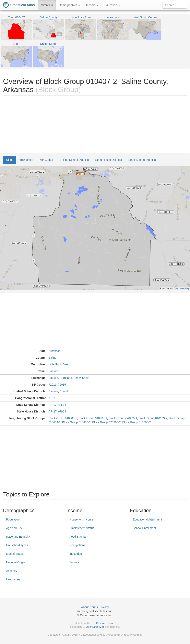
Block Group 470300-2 (106, 422)
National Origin (16, 562)
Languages (13, 579)
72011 (53, 385)
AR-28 (62, 411)
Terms (94, 607)
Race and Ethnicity (18, 537)
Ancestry (12, 571)
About (85, 607)
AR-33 (62, 405)
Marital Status (15, 554)
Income (92, 5)
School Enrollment (144, 528)
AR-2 (52, 398)
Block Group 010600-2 (136, 422)
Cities (10, 160)
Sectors (74, 562)
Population (13, 519)
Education (112, 5)
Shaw (77, 378)
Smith (86, 378)
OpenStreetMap (95, 627)
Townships (26, 160)
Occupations (77, 545)
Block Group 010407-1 (93, 418)
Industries (76, 554)
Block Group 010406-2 (76, 422)
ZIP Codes (46, 160)
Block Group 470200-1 (123, 418)
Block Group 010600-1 (63, 418)
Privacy (104, 607)
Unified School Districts (74, 160)
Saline (53, 358)
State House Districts (109, 160)
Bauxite (53, 371)
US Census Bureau (103, 623)
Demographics (69, 5)
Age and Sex (14, 528)
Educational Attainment (147, 519)
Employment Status (82, 528)
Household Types (17, 545)
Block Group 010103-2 (153, 418)
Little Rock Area (59, 364)
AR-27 (53, 411)
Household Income (81, 519)
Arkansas (55, 351)
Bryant (64, 391)
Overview (47, 5)
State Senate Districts (142, 160)
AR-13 (53, 405)
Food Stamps (78, 537)
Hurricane (66, 378)
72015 (62, 385)
